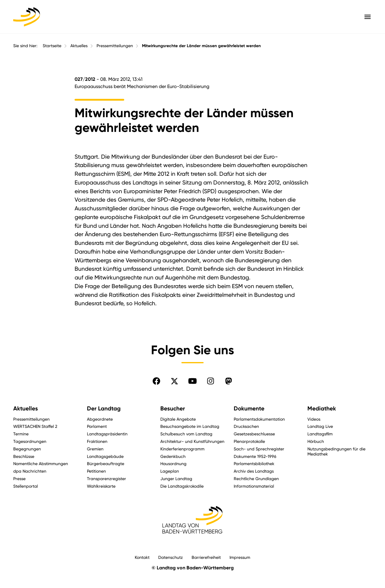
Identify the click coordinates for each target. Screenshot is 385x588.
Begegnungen (27, 449)
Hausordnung (173, 463)
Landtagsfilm (320, 434)
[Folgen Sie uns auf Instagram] (211, 381)
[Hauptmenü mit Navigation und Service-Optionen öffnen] (368, 17)
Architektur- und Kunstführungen (192, 441)
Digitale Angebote (178, 419)
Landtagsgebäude (105, 456)
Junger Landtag (176, 478)
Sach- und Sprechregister (259, 449)
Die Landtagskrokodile (182, 486)
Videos (314, 419)
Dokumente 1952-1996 (255, 456)
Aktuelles (79, 46)
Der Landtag (104, 408)
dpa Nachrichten (30, 471)
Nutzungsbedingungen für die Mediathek (336, 451)
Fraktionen (97, 441)
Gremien (95, 449)
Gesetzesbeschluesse (254, 434)
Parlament (97, 426)
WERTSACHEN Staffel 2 (35, 426)
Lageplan (170, 471)
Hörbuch (316, 441)
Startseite (52, 46)
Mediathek (322, 408)
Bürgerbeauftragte (106, 463)
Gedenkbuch (173, 456)
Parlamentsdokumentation (259, 419)
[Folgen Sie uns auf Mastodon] (229, 381)
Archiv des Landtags (254, 471)
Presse (19, 478)
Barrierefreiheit (206, 557)
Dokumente (249, 408)
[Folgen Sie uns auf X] (174, 381)
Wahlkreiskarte (101, 486)
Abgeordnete (100, 419)
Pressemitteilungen (115, 46)
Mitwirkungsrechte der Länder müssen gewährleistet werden (201, 46)
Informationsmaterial (254, 486)
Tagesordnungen (30, 441)
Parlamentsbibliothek (254, 463)
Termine (21, 434)
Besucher (173, 408)
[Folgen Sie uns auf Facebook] (156, 381)
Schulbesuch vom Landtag (186, 434)
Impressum (240, 557)
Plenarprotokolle (249, 441)
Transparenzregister (106, 478)
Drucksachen (246, 426)
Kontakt (142, 557)
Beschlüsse (24, 456)
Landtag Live (320, 426)
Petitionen (96, 471)
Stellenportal (26, 486)
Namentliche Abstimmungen (41, 463)
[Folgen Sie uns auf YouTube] (192, 381)
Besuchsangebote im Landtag (190, 426)
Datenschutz (171, 557)
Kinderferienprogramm (182, 449)
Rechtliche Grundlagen (256, 478)
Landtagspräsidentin (107, 434)
